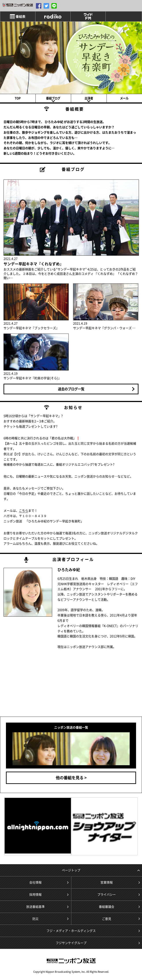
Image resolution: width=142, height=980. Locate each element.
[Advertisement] (38, 685)
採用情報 (35, 894)
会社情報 (35, 882)
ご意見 (107, 919)
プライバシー (107, 894)
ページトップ (71, 870)
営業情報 (107, 882)
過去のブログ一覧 (71, 389)
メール (124, 98)
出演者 (89, 98)
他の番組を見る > (71, 778)
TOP (18, 98)
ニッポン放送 (71, 961)
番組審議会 (107, 906)
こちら (24, 510)
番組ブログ (53, 98)
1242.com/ (18, 5)
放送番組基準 (35, 906)
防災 (35, 919)
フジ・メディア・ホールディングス (71, 931)
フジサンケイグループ (71, 943)
